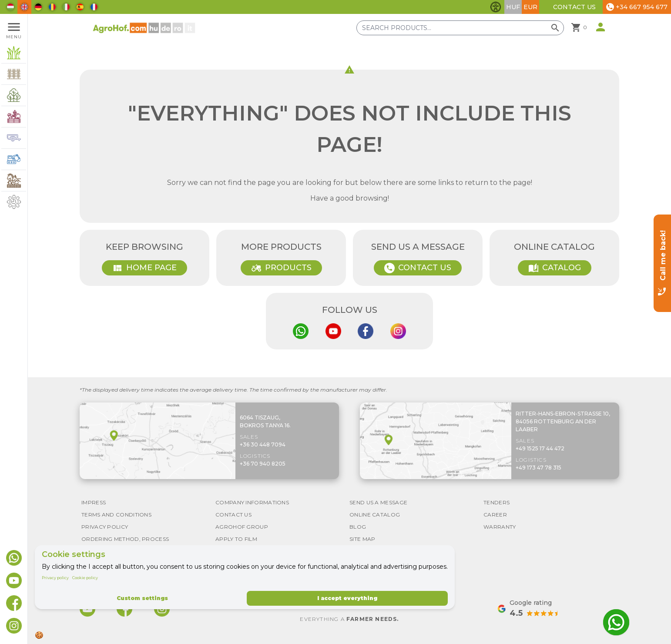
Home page (144, 268)
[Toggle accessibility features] (496, 7)
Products (281, 268)
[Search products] (460, 28)
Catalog (555, 268)
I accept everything (347, 598)
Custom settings (142, 598)
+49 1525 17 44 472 (540, 448)
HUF (513, 7)
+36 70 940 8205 (263, 464)
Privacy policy (55, 578)
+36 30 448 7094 (263, 444)
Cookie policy (85, 578)
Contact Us (574, 7)
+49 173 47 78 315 (538, 468)
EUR (530, 7)
